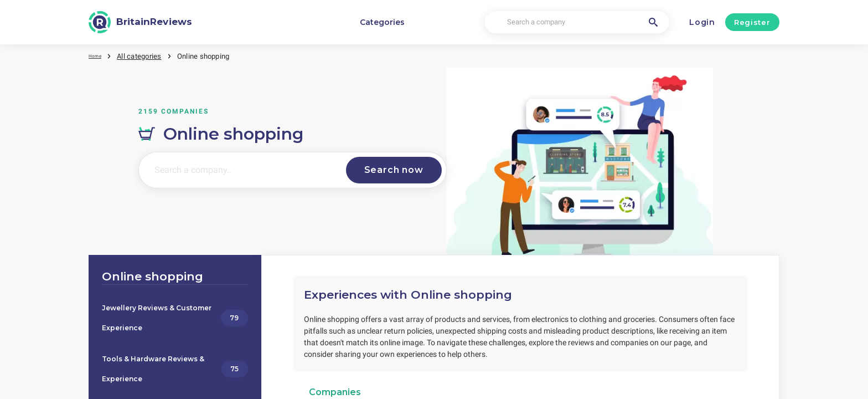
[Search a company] (577, 22)
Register (752, 22)
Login (702, 22)
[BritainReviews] (140, 22)
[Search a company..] (238, 170)
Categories (382, 22)
